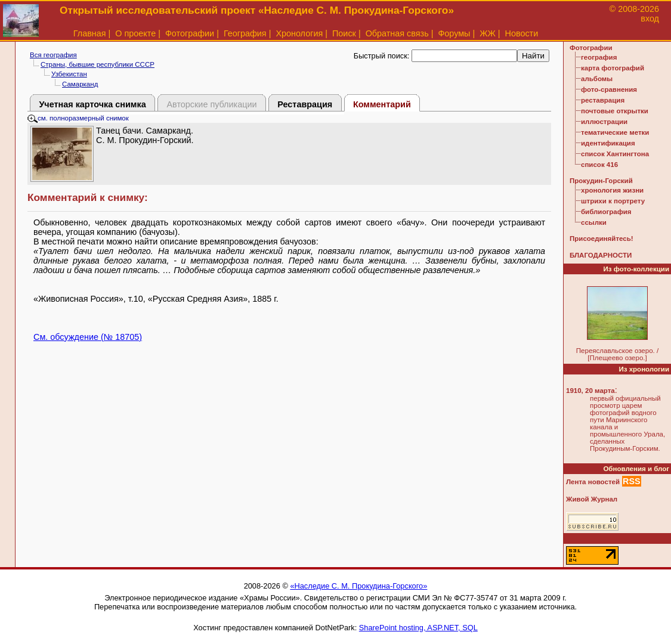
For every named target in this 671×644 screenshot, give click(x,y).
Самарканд (80, 84)
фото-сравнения (609, 89)
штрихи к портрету (613, 201)
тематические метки (615, 132)
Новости (522, 33)
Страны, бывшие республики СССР (98, 64)
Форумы (454, 33)
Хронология (299, 33)
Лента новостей (593, 482)
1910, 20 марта (590, 391)
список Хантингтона (615, 154)
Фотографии (190, 33)
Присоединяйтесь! (602, 239)
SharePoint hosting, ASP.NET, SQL (418, 628)
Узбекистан (69, 74)
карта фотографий (613, 68)
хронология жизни (612, 190)
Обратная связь (397, 33)
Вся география (53, 55)
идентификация (608, 143)
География (245, 33)
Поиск (344, 33)
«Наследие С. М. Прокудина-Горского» (358, 586)
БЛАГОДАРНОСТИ (601, 255)
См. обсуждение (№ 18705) (88, 337)
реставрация (603, 100)
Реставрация (305, 104)
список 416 (599, 165)
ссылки (594, 222)
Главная (90, 33)
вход (650, 18)
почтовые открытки (615, 111)
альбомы (597, 79)
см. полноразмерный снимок (78, 118)
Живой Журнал (592, 499)
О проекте (135, 33)
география (599, 57)
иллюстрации (604, 122)
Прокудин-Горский (601, 181)
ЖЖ (488, 33)
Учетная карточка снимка (92, 104)
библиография (606, 212)
